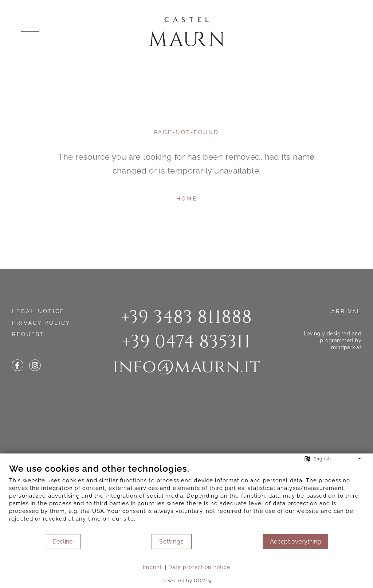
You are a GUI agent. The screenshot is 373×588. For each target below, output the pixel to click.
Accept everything (295, 542)
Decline (63, 542)
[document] (186, 498)
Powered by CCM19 (186, 581)
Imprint (153, 567)
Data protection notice (199, 567)
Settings (172, 542)
